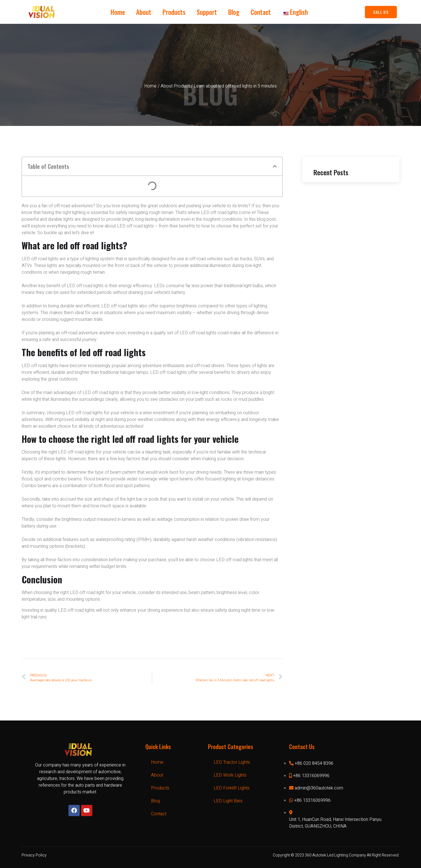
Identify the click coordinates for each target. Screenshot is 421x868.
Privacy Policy (34, 855)
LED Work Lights (230, 775)
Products (174, 12)
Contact (261, 12)
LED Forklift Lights (232, 788)
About (144, 12)
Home (118, 12)
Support (207, 12)
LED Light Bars (228, 801)
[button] (275, 166)
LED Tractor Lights (232, 762)
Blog (234, 12)
